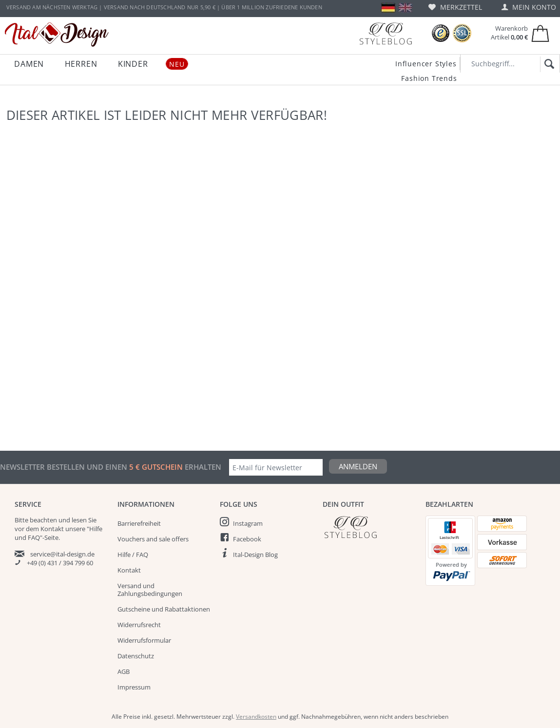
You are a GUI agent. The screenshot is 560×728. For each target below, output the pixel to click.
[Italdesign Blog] (369, 527)
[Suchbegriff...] (510, 64)
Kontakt (129, 570)
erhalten (202, 467)
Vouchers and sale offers (153, 539)
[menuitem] (455, 7)
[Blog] (386, 33)
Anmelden (358, 466)
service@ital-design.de (62, 554)
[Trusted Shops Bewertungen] (441, 33)
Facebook (247, 539)
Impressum (134, 687)
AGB (124, 671)
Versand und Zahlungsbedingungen (150, 590)
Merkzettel (455, 7)
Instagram (248, 523)
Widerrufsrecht (139, 625)
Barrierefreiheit (139, 523)
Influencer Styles (426, 64)
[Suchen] (548, 64)
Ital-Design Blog (255, 555)
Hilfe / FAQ (133, 555)
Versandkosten (256, 717)
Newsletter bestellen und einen (65, 467)
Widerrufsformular (144, 640)
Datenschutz (136, 656)
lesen (79, 520)
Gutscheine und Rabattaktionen (164, 609)
